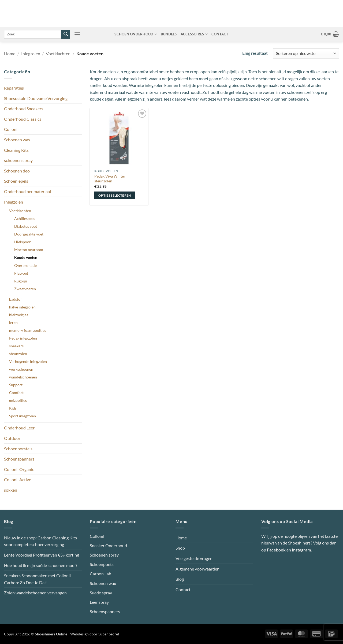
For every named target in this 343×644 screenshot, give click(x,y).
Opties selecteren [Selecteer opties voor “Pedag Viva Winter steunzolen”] (115, 195)
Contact (220, 34)
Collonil (11, 129)
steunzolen (18, 354)
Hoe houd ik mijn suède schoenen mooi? (41, 565)
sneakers (16, 346)
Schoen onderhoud (136, 34)
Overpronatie (25, 265)
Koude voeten (26, 257)
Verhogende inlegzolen (28, 361)
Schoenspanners (19, 459)
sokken (11, 490)
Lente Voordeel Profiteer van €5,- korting (42, 555)
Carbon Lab (100, 574)
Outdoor (12, 438)
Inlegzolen (31, 54)
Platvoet (21, 273)
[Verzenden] (66, 34)
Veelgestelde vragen (194, 558)
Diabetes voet (26, 226)
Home (10, 54)
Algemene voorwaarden (197, 569)
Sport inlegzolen (23, 416)
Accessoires (194, 34)
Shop (180, 548)
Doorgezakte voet (29, 234)
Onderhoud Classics (23, 119)
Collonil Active (18, 479)
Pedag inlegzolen (23, 338)
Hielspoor (23, 242)
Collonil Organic (19, 469)
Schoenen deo (17, 171)
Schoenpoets (102, 564)
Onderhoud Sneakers (24, 108)
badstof (15, 299)
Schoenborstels (18, 449)
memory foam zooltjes (28, 330)
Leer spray (99, 602)
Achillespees (25, 218)
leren (13, 323)
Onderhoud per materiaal (27, 191)
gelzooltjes (18, 400)
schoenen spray (18, 160)
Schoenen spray (104, 555)
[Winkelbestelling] (306, 54)
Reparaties (14, 88)
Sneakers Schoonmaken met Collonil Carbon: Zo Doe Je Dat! (37, 579)
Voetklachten (58, 54)
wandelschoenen (23, 377)
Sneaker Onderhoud (108, 545)
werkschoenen (21, 369)
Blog (180, 579)
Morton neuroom (29, 250)
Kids (13, 408)
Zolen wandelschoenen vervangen (35, 593)
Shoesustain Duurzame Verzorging (36, 98)
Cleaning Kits (16, 150)
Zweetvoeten (25, 289)
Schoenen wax (17, 140)
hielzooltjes (19, 315)
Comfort (16, 393)
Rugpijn (21, 281)
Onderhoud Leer (19, 428)
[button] (77, 34)
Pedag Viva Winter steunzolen (110, 179)
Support (16, 385)
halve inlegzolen (22, 307)
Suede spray (101, 593)
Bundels (169, 34)
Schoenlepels (16, 181)
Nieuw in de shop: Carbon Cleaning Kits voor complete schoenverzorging (40, 541)
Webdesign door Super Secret (95, 634)
